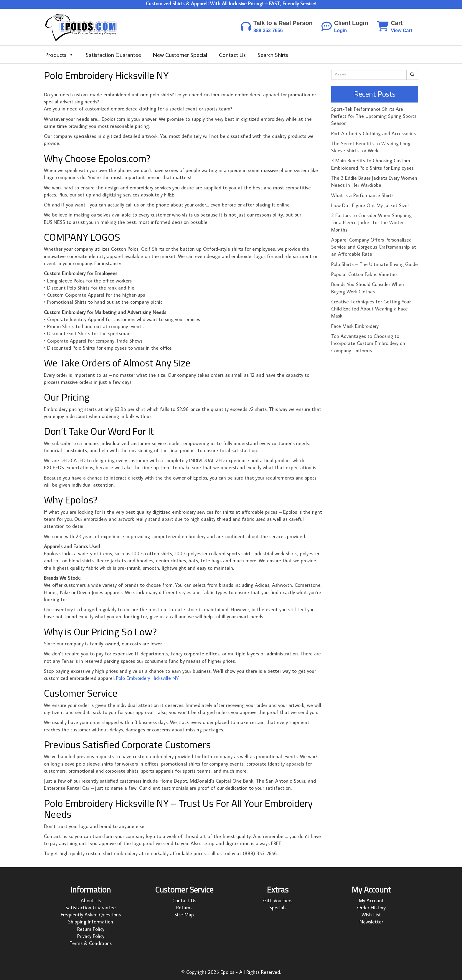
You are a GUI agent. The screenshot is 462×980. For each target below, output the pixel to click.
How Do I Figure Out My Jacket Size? (370, 205)
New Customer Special (180, 54)
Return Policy (91, 929)
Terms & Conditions (91, 943)
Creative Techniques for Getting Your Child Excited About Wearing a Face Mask (371, 309)
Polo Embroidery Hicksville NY (147, 678)
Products (60, 54)
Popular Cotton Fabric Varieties (364, 274)
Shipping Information (91, 922)
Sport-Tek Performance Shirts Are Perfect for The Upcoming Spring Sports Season (374, 116)
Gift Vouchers (278, 900)
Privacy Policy (91, 936)
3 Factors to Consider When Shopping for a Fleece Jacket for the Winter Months (371, 223)
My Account (371, 900)
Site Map (184, 915)
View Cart (401, 30)
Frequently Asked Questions (91, 915)
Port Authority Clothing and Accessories (373, 133)
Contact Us (232, 54)
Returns (184, 908)
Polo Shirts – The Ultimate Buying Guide (374, 264)
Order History (371, 908)
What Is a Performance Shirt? (362, 195)
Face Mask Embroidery (355, 326)
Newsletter (371, 922)
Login (341, 30)
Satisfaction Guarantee (113, 54)
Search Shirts (273, 54)
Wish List (371, 915)
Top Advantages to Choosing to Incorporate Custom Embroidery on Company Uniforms (368, 343)
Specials (278, 908)
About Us (91, 900)
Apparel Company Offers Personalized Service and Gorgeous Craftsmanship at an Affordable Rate (374, 247)
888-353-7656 (268, 30)
